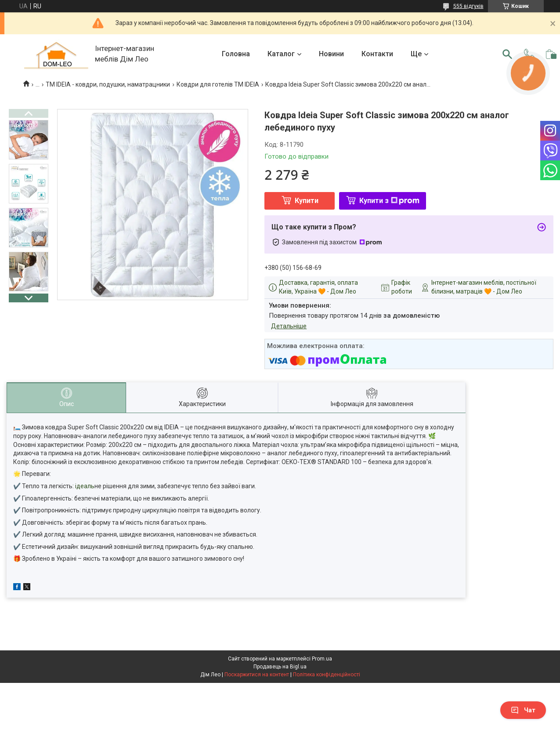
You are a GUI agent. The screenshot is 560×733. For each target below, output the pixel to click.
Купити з (389, 201)
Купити (307, 201)
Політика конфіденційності (327, 675)
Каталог (281, 54)
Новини (331, 54)
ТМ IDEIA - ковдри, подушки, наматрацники (108, 84)
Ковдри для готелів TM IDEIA (218, 84)
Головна (236, 54)
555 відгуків (468, 6)
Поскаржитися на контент (257, 675)
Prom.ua (322, 659)
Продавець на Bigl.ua (280, 667)
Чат (523, 710)
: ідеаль (83, 486)
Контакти (377, 54)
